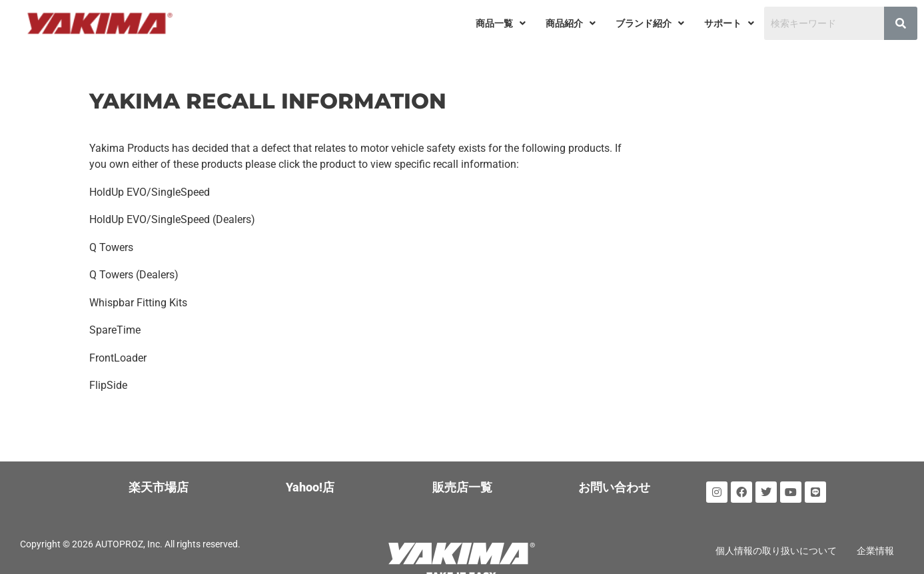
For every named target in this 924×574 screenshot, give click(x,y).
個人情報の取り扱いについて (776, 545)
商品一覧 (501, 23)
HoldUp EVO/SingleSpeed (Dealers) (172, 218)
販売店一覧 (462, 482)
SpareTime (115, 326)
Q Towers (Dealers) (134, 272)
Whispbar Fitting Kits (138, 299)
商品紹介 (571, 23)
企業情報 (875, 545)
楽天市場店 (159, 482)
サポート (729, 23)
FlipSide (108, 380)
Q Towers (111, 245)
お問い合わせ (614, 482)
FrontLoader (118, 353)
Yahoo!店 (310, 482)
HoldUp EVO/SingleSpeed (150, 191)
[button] (501, 23)
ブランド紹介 (650, 23)
